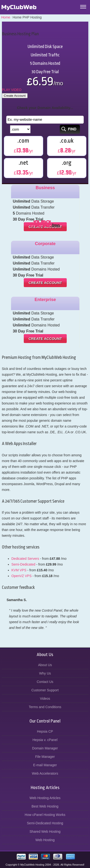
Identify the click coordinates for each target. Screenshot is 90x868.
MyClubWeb (19, 7)
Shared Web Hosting (45, 832)
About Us (45, 665)
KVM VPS (19, 570)
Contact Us (45, 682)
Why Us (45, 673)
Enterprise (45, 300)
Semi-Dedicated (24, 564)
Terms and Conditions (45, 707)
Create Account (15, 96)
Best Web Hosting (45, 806)
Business (45, 188)
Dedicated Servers (25, 559)
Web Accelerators (45, 773)
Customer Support (45, 690)
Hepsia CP (45, 731)
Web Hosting (45, 840)
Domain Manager (45, 748)
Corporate (45, 244)
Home (6, 17)
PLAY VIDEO (12, 90)
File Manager (45, 757)
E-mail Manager (45, 765)
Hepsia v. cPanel (45, 740)
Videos (45, 699)
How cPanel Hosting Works (45, 815)
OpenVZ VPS (22, 576)
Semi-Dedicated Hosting (45, 823)
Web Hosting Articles (45, 798)
